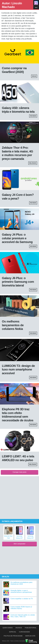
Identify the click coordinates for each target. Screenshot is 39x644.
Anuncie (19, 628)
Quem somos (8, 628)
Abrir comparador (20, 544)
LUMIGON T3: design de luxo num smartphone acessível (18, 369)
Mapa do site (30, 636)
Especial (13, 632)
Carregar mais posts (19, 472)
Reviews (33, 116)
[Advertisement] (19, 498)
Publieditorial (31, 628)
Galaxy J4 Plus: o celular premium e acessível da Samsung (17, 238)
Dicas (34, 76)
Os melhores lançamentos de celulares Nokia (13, 325)
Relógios (33, 163)
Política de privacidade (13, 636)
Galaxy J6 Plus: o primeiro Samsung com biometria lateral (18, 282)
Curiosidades (24, 632)
